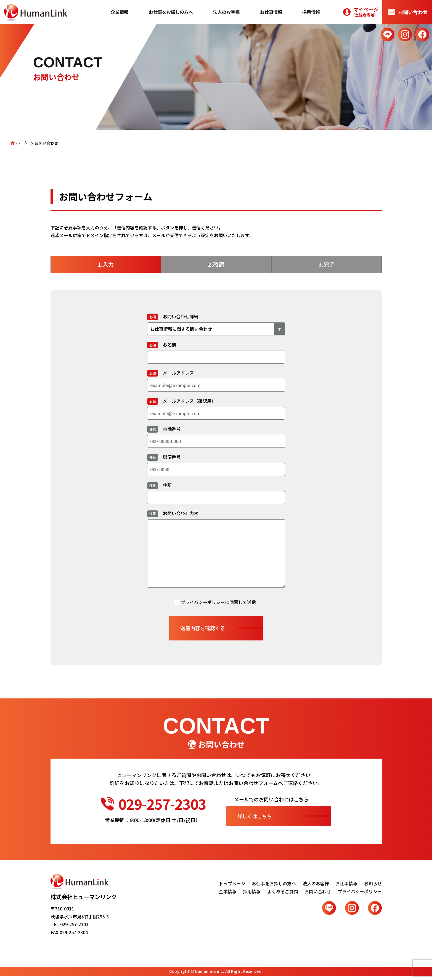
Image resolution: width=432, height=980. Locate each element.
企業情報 (120, 12)
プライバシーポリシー (203, 602)
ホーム (22, 143)
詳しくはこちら (255, 816)
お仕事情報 (271, 12)
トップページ (232, 883)
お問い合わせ (413, 12)
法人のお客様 (226, 12)
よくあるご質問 (283, 891)
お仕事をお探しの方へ (171, 12)
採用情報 (311, 12)
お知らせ (373, 883)
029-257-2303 (153, 804)
